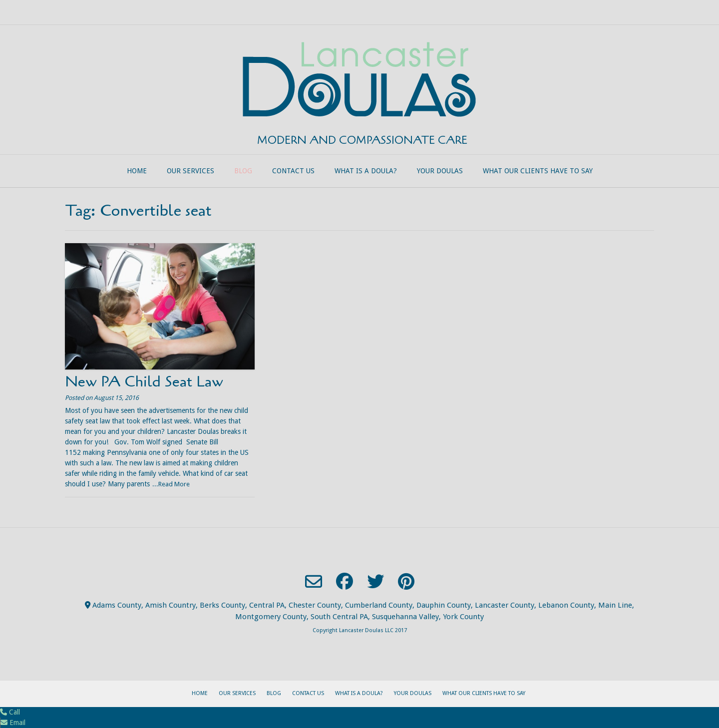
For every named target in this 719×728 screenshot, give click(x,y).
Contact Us (293, 171)
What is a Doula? (366, 171)
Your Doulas (440, 171)
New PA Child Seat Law (144, 382)
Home (137, 171)
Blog (243, 171)
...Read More (171, 484)
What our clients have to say (538, 171)
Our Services (190, 171)
